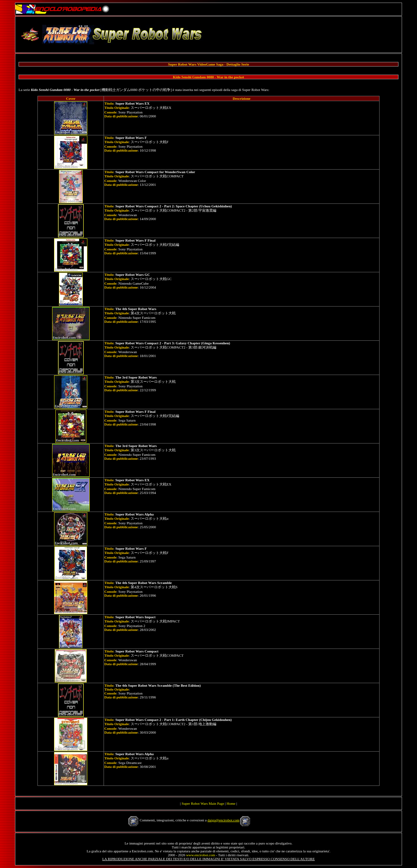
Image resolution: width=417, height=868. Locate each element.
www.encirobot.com (201, 855)
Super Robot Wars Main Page (203, 803)
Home (231, 803)
